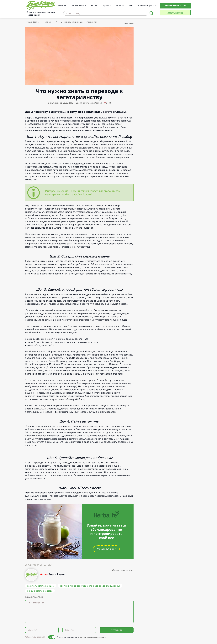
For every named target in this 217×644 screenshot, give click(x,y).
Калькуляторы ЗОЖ (148, 5)
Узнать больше (106, 549)
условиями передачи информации (92, 637)
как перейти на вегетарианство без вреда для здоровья (90, 586)
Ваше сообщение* (36, 603)
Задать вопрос (175, 13)
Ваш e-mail (70, 630)
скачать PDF (128, 23)
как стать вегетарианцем (41, 586)
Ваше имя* (33, 630)
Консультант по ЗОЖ (175, 6)
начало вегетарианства (40, 591)
